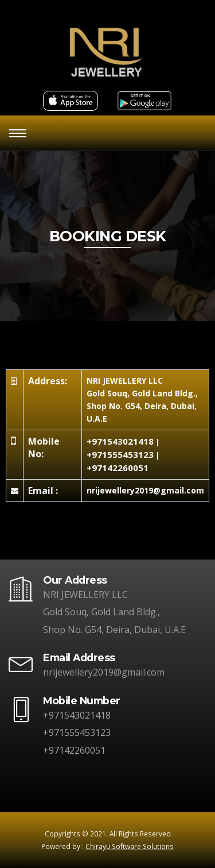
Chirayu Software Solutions (130, 846)
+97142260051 (118, 468)
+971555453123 (120, 454)
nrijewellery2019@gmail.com (104, 672)
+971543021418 (120, 441)
